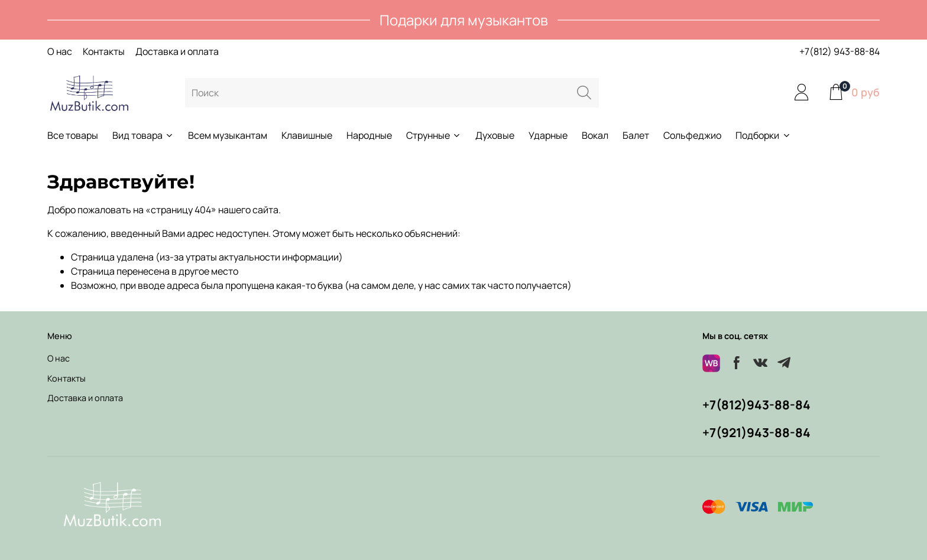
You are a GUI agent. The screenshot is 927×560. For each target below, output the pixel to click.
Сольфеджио (692, 135)
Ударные (548, 135)
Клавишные (307, 135)
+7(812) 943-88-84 (840, 51)
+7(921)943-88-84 (756, 432)
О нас (60, 51)
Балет (636, 135)
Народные (369, 135)
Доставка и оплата (177, 51)
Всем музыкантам (228, 135)
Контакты (104, 51)
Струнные (434, 135)
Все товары (73, 135)
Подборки (763, 135)
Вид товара (143, 135)
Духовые (495, 135)
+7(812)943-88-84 (756, 405)
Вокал (595, 135)
